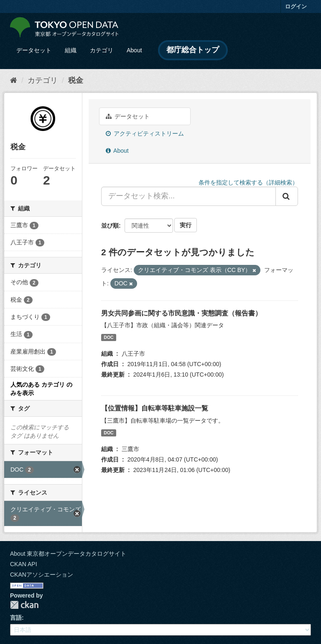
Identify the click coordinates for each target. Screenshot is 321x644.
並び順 (110, 226)
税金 (76, 80)
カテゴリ (102, 50)
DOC (108, 337)
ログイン (296, 6)
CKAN (24, 605)
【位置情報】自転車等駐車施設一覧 (155, 408)
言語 (16, 618)
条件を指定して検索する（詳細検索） (248, 182)
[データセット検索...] (189, 196)
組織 (71, 50)
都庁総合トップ (193, 50)
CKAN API (24, 564)
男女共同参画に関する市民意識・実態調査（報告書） (181, 313)
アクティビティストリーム (145, 133)
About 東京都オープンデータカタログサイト (68, 554)
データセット (34, 50)
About (134, 50)
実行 (186, 225)
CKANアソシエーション (42, 575)
